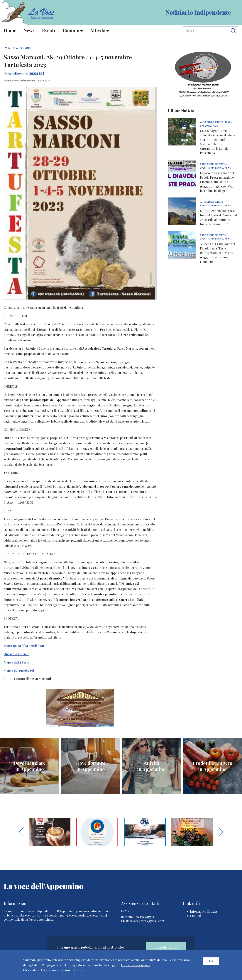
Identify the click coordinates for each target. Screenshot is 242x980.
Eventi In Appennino (17, 48)
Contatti (196, 916)
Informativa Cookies (204, 911)
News (29, 30)
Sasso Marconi (209, 126)
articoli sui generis (212, 122)
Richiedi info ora (166, 947)
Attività (98, 30)
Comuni (71, 30)
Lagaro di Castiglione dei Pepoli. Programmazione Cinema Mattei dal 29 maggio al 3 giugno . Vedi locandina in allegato (217, 182)
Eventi (49, 30)
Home (10, 30)
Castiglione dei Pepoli (213, 164)
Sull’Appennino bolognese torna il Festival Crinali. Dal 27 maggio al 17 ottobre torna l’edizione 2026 (218, 217)
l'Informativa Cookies (135, 965)
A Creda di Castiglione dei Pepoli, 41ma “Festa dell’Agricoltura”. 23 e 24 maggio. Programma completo (218, 253)
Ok (211, 961)
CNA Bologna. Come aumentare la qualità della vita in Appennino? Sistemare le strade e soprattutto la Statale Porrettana (218, 142)
